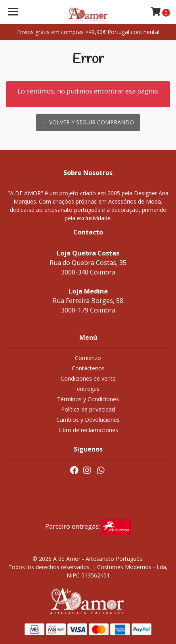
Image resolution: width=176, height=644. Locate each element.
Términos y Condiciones (88, 399)
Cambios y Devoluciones (88, 420)
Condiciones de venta (88, 378)
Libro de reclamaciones (88, 430)
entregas (88, 389)
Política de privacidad (88, 409)
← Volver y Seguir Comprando (88, 122)
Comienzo (88, 358)
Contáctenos (88, 368)
